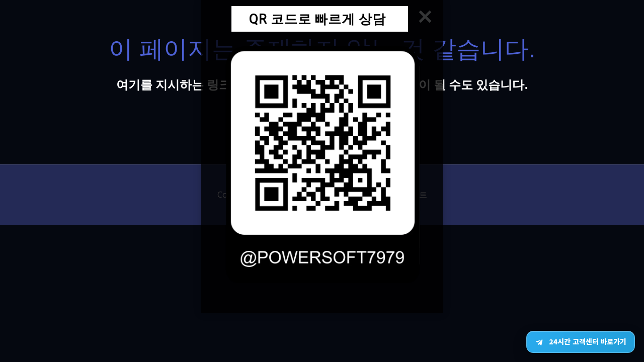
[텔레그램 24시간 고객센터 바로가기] (581, 342)
